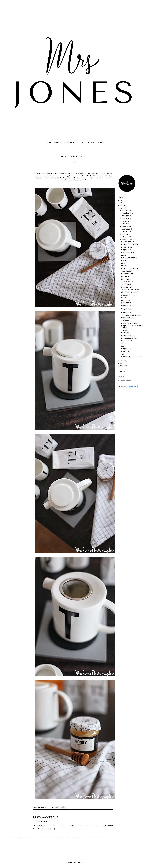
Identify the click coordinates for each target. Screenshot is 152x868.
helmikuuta (125, 237)
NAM (123, 346)
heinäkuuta (125, 224)
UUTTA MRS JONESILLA (129, 274)
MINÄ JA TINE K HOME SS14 (130, 323)
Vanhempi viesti (108, 826)
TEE (122, 354)
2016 (122, 203)
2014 (122, 208)
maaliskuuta (126, 234)
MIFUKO (124, 261)
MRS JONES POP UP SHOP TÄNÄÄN (132, 357)
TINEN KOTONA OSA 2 (128, 282)
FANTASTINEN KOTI (127, 253)
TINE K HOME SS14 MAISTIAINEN (131, 315)
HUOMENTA (125, 276)
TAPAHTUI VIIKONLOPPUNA (130, 290)
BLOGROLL (101, 142)
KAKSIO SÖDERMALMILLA (129, 338)
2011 (122, 366)
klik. (86, 176)
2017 (122, 200)
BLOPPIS (124, 266)
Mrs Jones (121, 377)
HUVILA (124, 298)
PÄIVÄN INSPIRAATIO (128, 318)
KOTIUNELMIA (126, 279)
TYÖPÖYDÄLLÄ (126, 284)
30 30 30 (124, 343)
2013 (122, 361)
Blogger (81, 862)
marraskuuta (126, 213)
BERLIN (124, 255)
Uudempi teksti (39, 826)
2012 (122, 363)
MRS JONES (57, 142)
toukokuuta (126, 229)
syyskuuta (125, 218)
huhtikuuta (125, 232)
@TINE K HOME (126, 300)
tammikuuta (126, 240)
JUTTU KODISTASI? (70, 142)
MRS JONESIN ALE (127, 313)
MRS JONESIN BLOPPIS (128, 250)
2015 (122, 206)
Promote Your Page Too (125, 380)
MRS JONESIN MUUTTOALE (130, 245)
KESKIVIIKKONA (126, 333)
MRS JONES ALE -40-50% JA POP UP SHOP (132, 327)
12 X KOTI (82, 142)
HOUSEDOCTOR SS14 (128, 341)
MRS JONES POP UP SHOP (129, 295)
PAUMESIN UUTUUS (128, 242)
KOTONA (124, 263)
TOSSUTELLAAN (126, 271)
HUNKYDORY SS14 (127, 287)
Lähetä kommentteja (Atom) (46, 829)
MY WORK (91, 142)
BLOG (49, 142)
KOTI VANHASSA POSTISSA (130, 292)
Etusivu (73, 826)
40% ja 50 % (125, 321)
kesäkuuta (125, 226)
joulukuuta (125, 210)
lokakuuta (125, 216)
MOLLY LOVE (125, 351)
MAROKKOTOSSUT (127, 247)
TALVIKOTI (125, 330)
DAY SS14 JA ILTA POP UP (129, 258)
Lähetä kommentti (42, 822)
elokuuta (125, 221)
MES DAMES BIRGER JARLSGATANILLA (128, 309)
